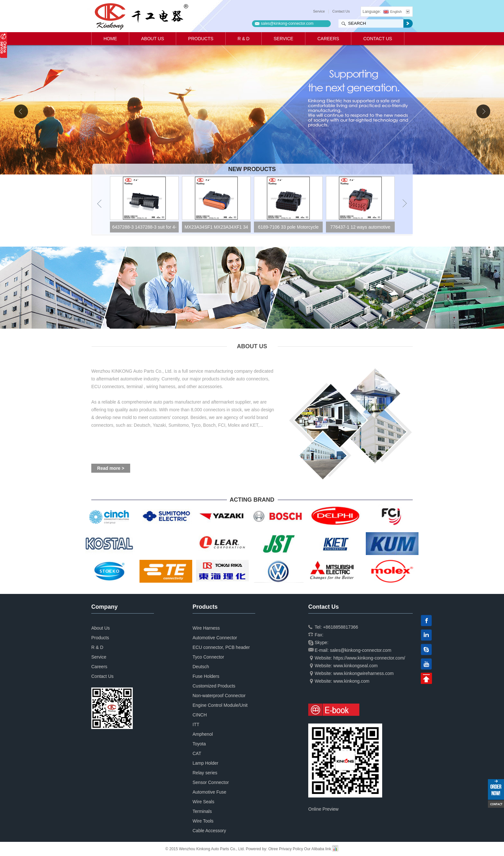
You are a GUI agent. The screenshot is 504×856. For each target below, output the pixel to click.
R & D (243, 39)
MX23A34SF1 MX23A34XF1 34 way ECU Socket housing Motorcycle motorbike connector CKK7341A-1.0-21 (287, 228)
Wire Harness (206, 628)
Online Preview (323, 809)
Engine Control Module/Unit (220, 705)
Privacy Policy (291, 849)
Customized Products (214, 686)
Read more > (111, 468)
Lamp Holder (205, 763)
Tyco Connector (208, 657)
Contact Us (341, 11)
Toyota (199, 744)
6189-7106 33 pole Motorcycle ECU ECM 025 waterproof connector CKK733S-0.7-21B (359, 228)
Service (319, 11)
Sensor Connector (211, 782)
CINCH (200, 715)
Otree (273, 849)
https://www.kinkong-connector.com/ (369, 658)
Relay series (205, 773)
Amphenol (203, 734)
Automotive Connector (215, 638)
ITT (196, 724)
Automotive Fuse (209, 792)
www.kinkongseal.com (355, 666)
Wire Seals (203, 802)
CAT (197, 753)
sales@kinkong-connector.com (287, 23)
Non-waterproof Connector (219, 696)
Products (201, 39)
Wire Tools (203, 821)
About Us (153, 39)
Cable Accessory (209, 831)
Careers (328, 39)
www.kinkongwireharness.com (364, 673)
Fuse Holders (206, 676)
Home (110, 39)
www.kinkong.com (351, 681)
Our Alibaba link (318, 849)
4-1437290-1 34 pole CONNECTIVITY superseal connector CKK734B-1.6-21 (143, 228)
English (393, 12)
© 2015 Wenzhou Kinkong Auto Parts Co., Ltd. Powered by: (217, 849)
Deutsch (201, 667)
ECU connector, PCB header (221, 647)
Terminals (202, 811)
